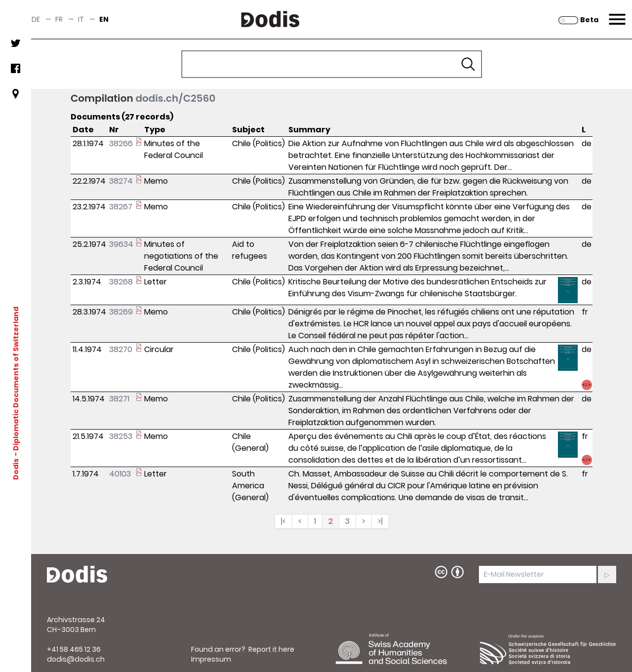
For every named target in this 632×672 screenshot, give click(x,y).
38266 (121, 143)
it (81, 19)
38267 (121, 207)
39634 (121, 244)
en (104, 19)
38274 (121, 181)
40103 (120, 474)
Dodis (16, 469)
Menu (616, 13)
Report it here (271, 649)
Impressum (211, 659)
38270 (121, 349)
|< (283, 521)
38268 (121, 282)
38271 (119, 399)
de (36, 19)
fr (59, 19)
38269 (121, 312)
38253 (121, 436)
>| (380, 521)
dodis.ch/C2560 (175, 98)
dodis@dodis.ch (76, 659)
